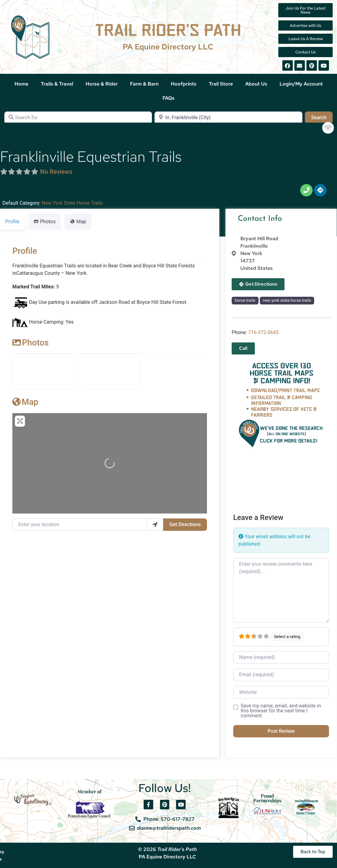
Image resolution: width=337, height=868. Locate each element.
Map (25, 402)
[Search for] (78, 118)
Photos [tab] (45, 222)
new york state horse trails (287, 300)
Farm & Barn (144, 84)
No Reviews (56, 172)
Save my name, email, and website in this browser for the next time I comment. (281, 711)
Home (21, 84)
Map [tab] (78, 222)
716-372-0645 (263, 332)
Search (322, 117)
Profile (25, 251)
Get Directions (185, 524)
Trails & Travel (57, 84)
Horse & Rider (102, 84)
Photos (31, 343)
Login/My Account (301, 84)
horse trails (245, 300)
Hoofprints (184, 84)
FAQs (168, 98)
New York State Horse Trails (72, 203)
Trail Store (221, 84)
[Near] (228, 118)
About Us (256, 84)
